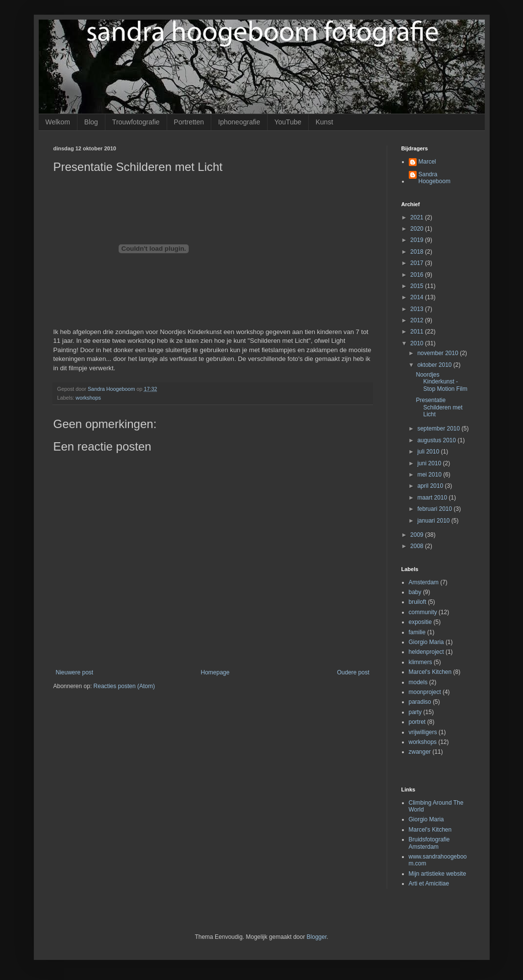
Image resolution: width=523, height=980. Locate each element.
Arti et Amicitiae (429, 884)
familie (417, 632)
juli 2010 (429, 452)
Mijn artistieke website (437, 874)
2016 (418, 275)
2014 (418, 297)
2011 (418, 332)
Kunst (324, 122)
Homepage (215, 672)
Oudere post (353, 672)
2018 (418, 252)
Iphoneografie (239, 122)
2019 (418, 240)
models (418, 682)
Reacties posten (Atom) (124, 686)
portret (417, 722)
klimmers (421, 662)
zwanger (420, 752)
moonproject (425, 692)
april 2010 (431, 486)
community (423, 612)
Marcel (427, 162)
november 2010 (438, 353)
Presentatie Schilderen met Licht (439, 407)
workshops (88, 398)
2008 (418, 546)
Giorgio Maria (426, 642)
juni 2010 (430, 463)
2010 (418, 343)
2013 (418, 309)
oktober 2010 (435, 365)
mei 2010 (430, 475)
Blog (91, 122)
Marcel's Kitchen (430, 672)
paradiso (420, 702)
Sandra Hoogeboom (435, 178)
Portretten (189, 122)
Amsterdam (424, 582)
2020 (418, 229)
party (415, 712)
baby (415, 592)
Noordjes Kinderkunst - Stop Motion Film (441, 382)
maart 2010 (433, 498)
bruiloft (418, 602)
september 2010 (439, 429)
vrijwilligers (423, 732)
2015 (418, 286)
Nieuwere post (75, 672)
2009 (418, 535)
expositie (420, 622)
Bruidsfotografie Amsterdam (429, 843)
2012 (418, 320)
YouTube (288, 122)
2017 (418, 263)
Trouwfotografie (136, 122)
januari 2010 (434, 521)
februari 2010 (435, 509)
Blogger (317, 937)
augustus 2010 (437, 440)
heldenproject (426, 652)
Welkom (58, 122)
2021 (418, 217)
